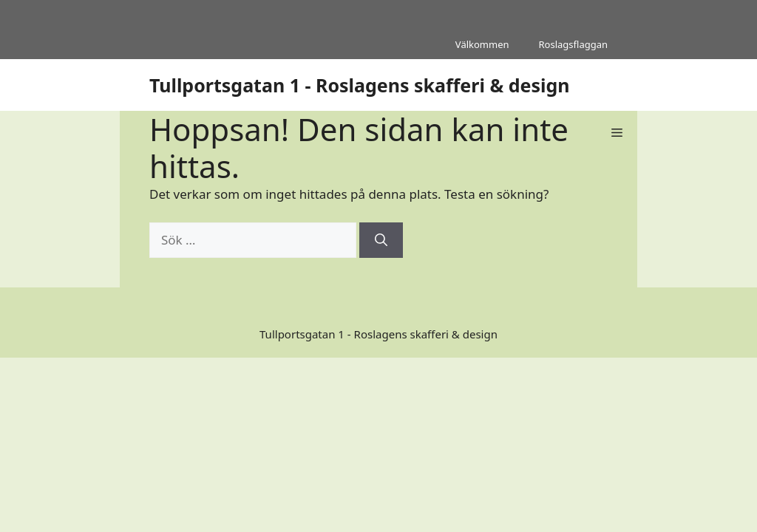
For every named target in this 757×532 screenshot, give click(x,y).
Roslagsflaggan (573, 44)
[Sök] (381, 240)
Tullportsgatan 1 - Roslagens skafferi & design (359, 85)
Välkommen (482, 44)
